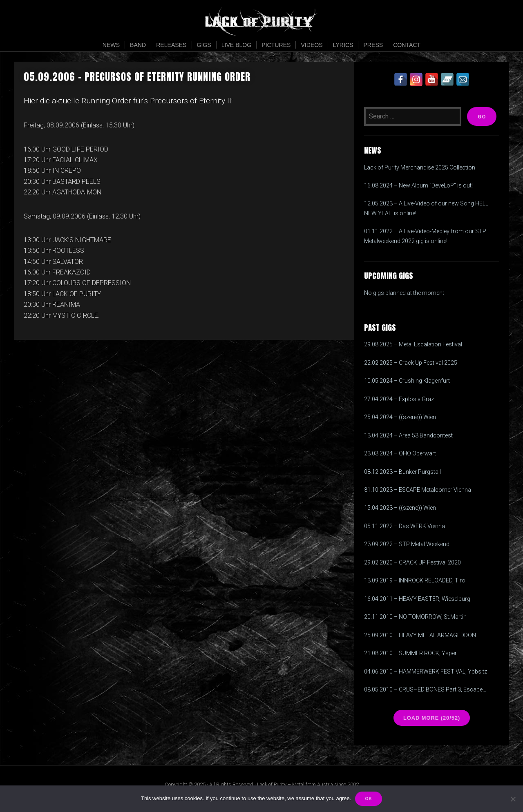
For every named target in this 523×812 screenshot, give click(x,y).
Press (373, 45)
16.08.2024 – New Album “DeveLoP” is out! (418, 185)
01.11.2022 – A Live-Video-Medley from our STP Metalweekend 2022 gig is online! (425, 236)
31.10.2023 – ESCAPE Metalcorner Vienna (418, 490)
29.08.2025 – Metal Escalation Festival (413, 344)
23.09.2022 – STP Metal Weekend (407, 544)
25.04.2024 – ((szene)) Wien (400, 417)
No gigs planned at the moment (404, 293)
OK (369, 799)
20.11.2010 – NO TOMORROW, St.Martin (415, 617)
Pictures (276, 45)
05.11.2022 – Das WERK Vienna (405, 526)
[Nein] (513, 799)
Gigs (204, 45)
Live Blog (237, 45)
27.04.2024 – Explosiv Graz (399, 399)
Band (138, 45)
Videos (312, 45)
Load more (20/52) (432, 718)
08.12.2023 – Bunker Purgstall (402, 472)
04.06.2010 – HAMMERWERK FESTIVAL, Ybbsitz (426, 671)
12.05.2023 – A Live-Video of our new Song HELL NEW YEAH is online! (426, 208)
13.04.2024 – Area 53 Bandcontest (408, 435)
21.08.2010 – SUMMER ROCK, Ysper (410, 653)
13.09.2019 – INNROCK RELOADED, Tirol (415, 580)
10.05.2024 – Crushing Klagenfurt (407, 381)
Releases (171, 45)
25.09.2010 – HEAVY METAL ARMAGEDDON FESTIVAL (420, 636)
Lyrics (343, 45)
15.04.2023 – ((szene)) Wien (400, 508)
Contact (407, 45)
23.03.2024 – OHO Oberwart (400, 453)
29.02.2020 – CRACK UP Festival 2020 (412, 562)
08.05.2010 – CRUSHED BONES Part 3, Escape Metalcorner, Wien (423, 690)
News (111, 45)
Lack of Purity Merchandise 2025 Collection (420, 167)
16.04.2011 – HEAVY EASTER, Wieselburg (417, 599)
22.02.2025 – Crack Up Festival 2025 (411, 363)
